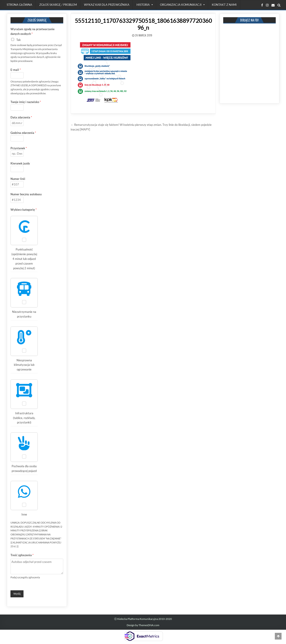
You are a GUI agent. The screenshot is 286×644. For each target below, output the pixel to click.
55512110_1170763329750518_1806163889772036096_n (143, 24)
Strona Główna (19, 5)
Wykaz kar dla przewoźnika (107, 5)
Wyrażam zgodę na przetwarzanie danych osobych (33, 31)
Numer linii (18, 179)
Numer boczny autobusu (26, 194)
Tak (19, 40)
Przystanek (19, 148)
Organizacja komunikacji (181, 5)
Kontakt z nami (224, 5)
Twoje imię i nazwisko (26, 102)
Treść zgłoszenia (22, 555)
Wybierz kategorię (24, 210)
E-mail (16, 70)
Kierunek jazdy (20, 163)
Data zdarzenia (21, 117)
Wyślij (17, 594)
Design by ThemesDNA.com (143, 625)
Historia (143, 5)
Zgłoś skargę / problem (58, 5)
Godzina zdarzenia (23, 133)
